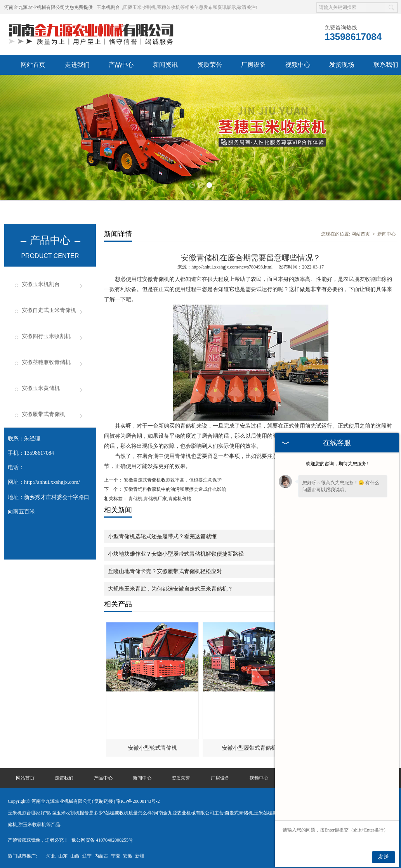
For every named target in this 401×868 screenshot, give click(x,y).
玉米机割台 (108, 7)
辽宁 (87, 856)
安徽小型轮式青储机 (153, 748)
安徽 (128, 856)
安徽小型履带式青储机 (249, 748)
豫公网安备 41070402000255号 (102, 840)
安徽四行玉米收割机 (46, 336)
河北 (51, 856)
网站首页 (33, 65)
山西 (75, 856)
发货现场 (342, 65)
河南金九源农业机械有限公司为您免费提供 (49, 7)
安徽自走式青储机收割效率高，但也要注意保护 (172, 480)
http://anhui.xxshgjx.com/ (52, 482)
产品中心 (121, 65)
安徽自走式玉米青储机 (49, 310)
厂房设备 (253, 65)
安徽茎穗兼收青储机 (46, 362)
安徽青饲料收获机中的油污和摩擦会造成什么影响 (174, 489)
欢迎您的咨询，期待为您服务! (337, 464)
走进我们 (77, 65)
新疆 (140, 856)
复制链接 (104, 801)
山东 (63, 856)
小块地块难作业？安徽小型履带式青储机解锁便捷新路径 (176, 554)
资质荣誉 (210, 65)
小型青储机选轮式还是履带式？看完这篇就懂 (162, 536)
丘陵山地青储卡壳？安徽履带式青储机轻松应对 (165, 571)
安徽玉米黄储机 (41, 388)
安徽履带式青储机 (43, 414)
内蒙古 (101, 856)
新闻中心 (387, 234)
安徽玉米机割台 (41, 284)
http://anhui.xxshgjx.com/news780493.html (232, 267)
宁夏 (116, 856)
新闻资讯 (165, 65)
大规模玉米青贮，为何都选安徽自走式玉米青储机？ (170, 588)
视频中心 (298, 65)
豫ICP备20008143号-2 (138, 801)
